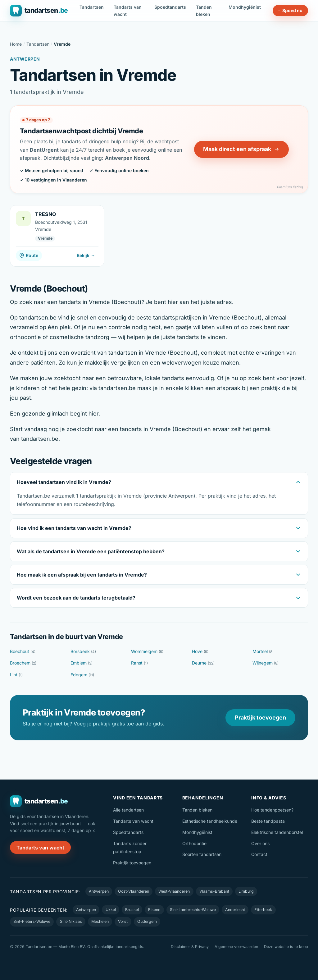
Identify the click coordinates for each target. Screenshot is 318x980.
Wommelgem (147, 651)
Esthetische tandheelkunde (210, 821)
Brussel (132, 910)
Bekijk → (86, 255)
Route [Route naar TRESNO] (29, 255)
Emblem (82, 663)
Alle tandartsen (128, 810)
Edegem (82, 675)
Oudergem (147, 921)
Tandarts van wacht (128, 11)
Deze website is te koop (286, 947)
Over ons (260, 843)
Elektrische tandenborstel (277, 832)
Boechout (23, 651)
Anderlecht (235, 910)
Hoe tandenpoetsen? (272, 810)
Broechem (23, 663)
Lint (16, 675)
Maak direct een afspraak (241, 149)
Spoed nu (291, 10)
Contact (259, 854)
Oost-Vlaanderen (134, 891)
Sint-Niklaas (71, 921)
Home (16, 44)
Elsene (154, 910)
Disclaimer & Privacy (190, 947)
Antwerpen (99, 891)
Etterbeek (263, 910)
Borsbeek (83, 651)
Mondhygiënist (245, 7)
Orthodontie (194, 843)
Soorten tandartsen (202, 854)
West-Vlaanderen (174, 891)
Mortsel (263, 651)
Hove (200, 651)
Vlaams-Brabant (214, 891)
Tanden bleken (204, 11)
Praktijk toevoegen (260, 718)
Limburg (246, 891)
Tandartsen (92, 7)
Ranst (139, 663)
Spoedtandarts (170, 7)
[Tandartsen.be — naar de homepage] (39, 11)
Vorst (123, 921)
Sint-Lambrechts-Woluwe (193, 910)
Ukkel (111, 910)
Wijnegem (266, 663)
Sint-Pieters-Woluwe (32, 921)
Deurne (203, 663)
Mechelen (100, 921)
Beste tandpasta (268, 821)
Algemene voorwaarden (236, 947)
